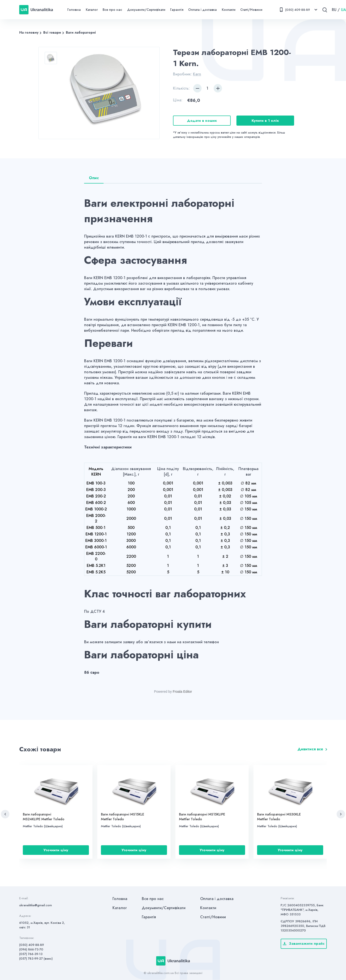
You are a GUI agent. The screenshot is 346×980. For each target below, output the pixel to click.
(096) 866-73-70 (31, 949)
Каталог (92, 10)
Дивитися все (310, 749)
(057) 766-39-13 (31, 954)
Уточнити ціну (56, 850)
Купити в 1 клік (265, 121)
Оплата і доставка (202, 10)
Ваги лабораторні (81, 32)
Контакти (229, 10)
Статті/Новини (251, 10)
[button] (5, 814)
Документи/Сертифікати (146, 10)
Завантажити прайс (304, 943)
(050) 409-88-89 (32, 945)
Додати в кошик (202, 121)
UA (343, 10)
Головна (74, 10)
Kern (197, 74)
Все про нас (112, 10)
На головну (29, 32)
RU (334, 10)
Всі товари (52, 32)
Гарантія (177, 10)
